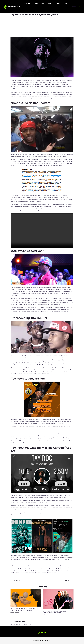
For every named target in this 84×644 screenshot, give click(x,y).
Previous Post (17, 580)
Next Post (68, 580)
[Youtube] (42, 633)
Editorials (29, 17)
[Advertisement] (42, 28)
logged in (19, 624)
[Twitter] (45, 633)
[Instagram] (39, 633)
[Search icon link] (79, 7)
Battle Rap (13, 612)
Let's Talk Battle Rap (15, 7)
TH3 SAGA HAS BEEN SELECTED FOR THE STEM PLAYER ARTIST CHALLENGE (24, 609)
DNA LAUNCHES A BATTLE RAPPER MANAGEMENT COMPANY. (55, 612)
